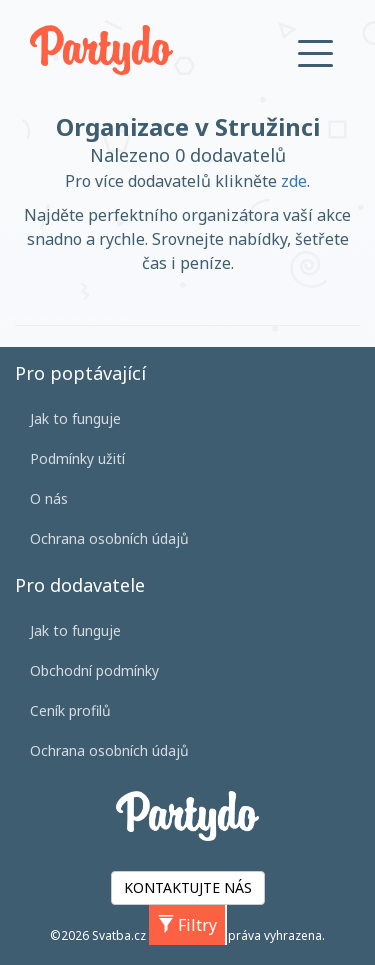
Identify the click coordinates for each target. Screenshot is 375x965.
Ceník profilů (70, 710)
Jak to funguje (75, 418)
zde (294, 181)
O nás (49, 498)
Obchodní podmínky (94, 670)
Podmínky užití (77, 458)
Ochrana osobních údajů (109, 538)
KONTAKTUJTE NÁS (188, 887)
